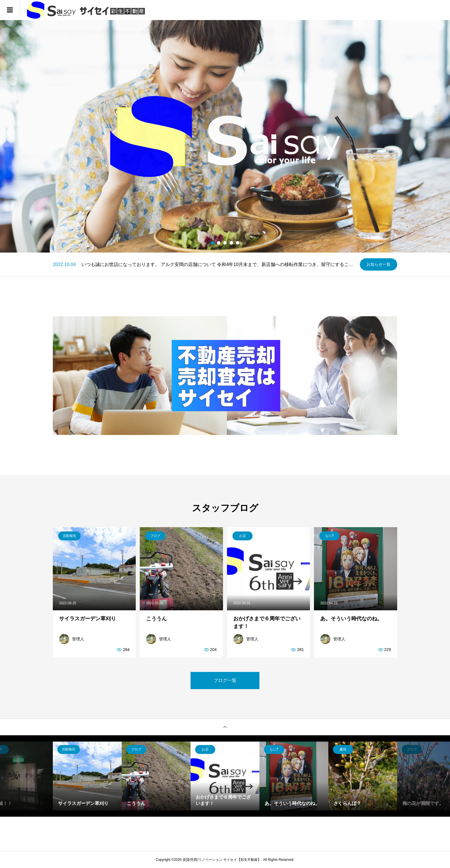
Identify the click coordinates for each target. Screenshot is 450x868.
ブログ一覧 (225, 680)
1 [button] (213, 243)
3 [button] (225, 243)
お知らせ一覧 (379, 264)
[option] (225, 136)
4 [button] (231, 243)
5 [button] (238, 243)
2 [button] (219, 243)
